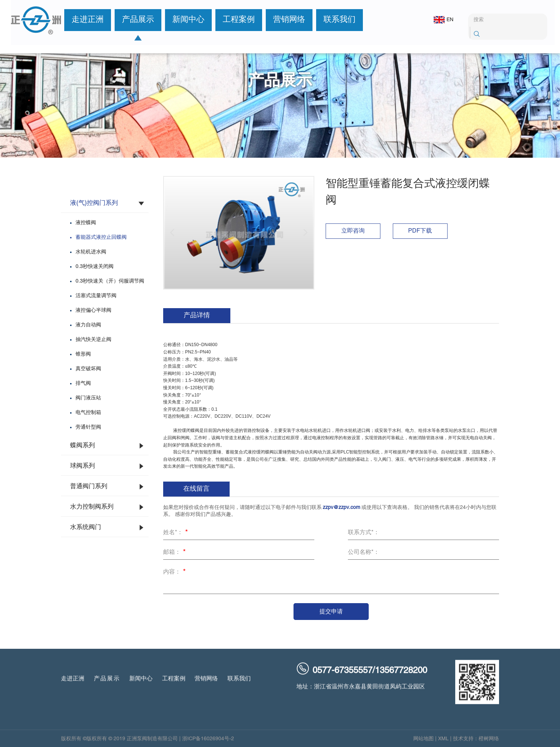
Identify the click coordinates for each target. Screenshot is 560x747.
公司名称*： (364, 552)
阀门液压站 (88, 398)
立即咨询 (353, 231)
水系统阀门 (86, 528)
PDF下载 (420, 231)
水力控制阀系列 (92, 507)
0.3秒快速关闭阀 (95, 267)
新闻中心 (183, 20)
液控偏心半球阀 (93, 311)
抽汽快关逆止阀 (93, 340)
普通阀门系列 (89, 487)
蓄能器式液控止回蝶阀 (101, 237)
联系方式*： (364, 533)
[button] (172, 233)
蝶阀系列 (83, 446)
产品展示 (133, 20)
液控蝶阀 (86, 223)
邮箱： (176, 553)
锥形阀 (83, 354)
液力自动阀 (88, 325)
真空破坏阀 (88, 369)
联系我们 (334, 20)
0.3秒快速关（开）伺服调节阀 (110, 281)
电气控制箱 (88, 413)
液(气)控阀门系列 (94, 203)
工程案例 (233, 20)
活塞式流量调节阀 (96, 296)
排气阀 (83, 384)
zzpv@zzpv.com (342, 508)
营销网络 (284, 20)
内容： (176, 572)
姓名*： (177, 533)
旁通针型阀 (88, 427)
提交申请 (331, 611)
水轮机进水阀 (91, 252)
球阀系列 (83, 466)
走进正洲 (82, 20)
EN (439, 20)
